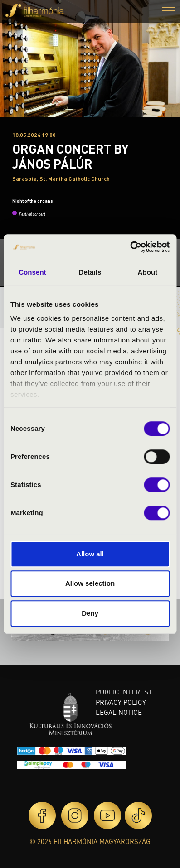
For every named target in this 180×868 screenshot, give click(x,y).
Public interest (124, 692)
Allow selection (90, 583)
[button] (168, 12)
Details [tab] (90, 272)
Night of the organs (33, 201)
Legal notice (119, 712)
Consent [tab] (32, 272)
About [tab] (148, 272)
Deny (90, 613)
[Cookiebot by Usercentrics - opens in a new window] (130, 247)
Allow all (90, 554)
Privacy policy (121, 702)
